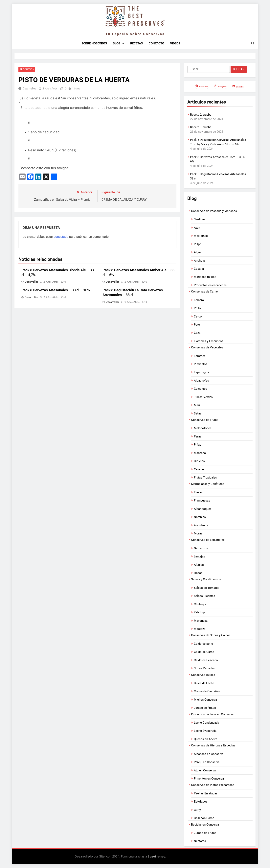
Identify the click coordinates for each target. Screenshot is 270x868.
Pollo (197, 308)
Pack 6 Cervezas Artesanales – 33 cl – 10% (56, 290)
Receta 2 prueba (201, 115)
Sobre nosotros (94, 43)
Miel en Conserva (205, 700)
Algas (198, 252)
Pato (197, 325)
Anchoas (200, 261)
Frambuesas (202, 501)
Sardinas (200, 219)
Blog (117, 43)
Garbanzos (201, 548)
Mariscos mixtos (205, 277)
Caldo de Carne (204, 652)
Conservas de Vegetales (207, 347)
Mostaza (200, 629)
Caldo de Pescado (206, 660)
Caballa (199, 269)
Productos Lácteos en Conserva (212, 714)
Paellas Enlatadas (206, 793)
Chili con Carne (204, 818)
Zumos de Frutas (205, 833)
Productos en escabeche (210, 285)
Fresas (198, 492)
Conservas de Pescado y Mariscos (214, 211)
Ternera (199, 300)
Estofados (201, 802)
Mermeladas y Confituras (208, 484)
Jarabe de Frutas (205, 708)
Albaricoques (203, 509)
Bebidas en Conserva (205, 825)
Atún (197, 228)
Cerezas (199, 469)
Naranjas (200, 517)
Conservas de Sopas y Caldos (211, 635)
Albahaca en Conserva (209, 754)
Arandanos (201, 525)
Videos (175, 43)
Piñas (198, 445)
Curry (197, 810)
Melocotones (203, 428)
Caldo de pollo (203, 644)
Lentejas (200, 556)
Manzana (200, 453)
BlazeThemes (156, 856)
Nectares (200, 841)
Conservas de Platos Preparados (213, 785)
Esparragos (201, 372)
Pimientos (201, 364)
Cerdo (198, 317)
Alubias (199, 565)
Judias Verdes (203, 397)
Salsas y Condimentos (206, 579)
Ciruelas (199, 461)
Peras (198, 436)
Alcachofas (201, 381)
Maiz (197, 405)
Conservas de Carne (204, 292)
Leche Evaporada (205, 731)
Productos (26, 70)
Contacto (156, 43)
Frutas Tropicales (205, 478)
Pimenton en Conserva (209, 779)
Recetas (136, 43)
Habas (198, 573)
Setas (198, 413)
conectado (61, 237)
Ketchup (199, 612)
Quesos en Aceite (206, 739)
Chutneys (200, 604)
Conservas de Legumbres (208, 540)
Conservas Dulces (203, 675)
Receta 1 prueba (201, 127)
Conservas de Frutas (205, 420)
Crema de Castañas (207, 691)
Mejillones (201, 236)
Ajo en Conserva (205, 770)
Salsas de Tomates (207, 588)
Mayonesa (201, 621)
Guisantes (201, 389)
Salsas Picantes (204, 596)
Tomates (200, 356)
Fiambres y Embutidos (209, 341)
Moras (198, 533)
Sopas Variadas (204, 668)
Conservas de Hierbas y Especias (213, 745)
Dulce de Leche (204, 683)
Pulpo (198, 244)
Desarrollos (29, 88)
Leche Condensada (206, 723)
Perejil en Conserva (207, 762)
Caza (197, 333)
